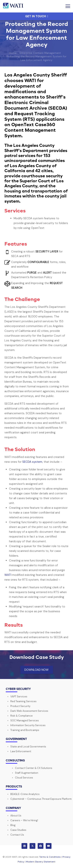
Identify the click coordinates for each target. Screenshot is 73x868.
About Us (16, 816)
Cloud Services (24, 778)
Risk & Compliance (22, 716)
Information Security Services (28, 725)
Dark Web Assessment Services (29, 711)
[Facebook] (41, 846)
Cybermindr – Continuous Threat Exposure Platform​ (41, 799)
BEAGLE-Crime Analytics (25, 794)
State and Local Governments (28, 747)
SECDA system (32, 462)
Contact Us (17, 835)
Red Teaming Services (23, 701)
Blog (13, 825)
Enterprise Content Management (40, 53)
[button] (68, 6)
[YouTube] (49, 846)
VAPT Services (19, 697)
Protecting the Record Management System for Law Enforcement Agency (37, 58)
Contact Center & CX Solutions (34, 768)
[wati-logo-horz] (13, 6)
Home (13, 53)
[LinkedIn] (24, 846)
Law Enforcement (21, 751)
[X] (32, 846)
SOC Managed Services (25, 720)
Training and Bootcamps (25, 730)
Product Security (20, 706)
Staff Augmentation (27, 773)
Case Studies (18, 830)
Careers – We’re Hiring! (24, 820)
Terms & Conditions (50, 857)
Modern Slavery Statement (41, 862)
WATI (8, 575)
